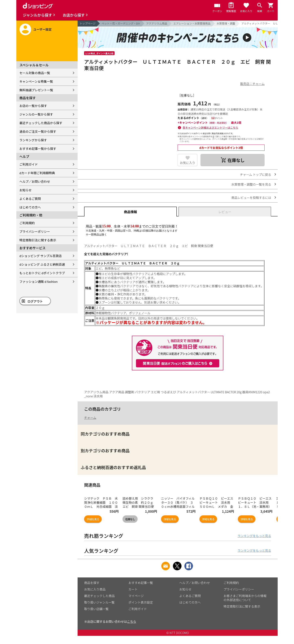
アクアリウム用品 (157, 23)
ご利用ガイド (29, 164)
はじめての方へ (30, 207)
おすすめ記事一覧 (141, 583)
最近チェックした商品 (99, 596)
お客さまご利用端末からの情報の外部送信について (245, 598)
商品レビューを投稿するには (251, 198)
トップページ (88, 23)
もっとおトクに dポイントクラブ (42, 273)
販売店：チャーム (252, 84)
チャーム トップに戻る (256, 174)
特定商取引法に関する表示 (38, 240)
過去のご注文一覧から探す (38, 131)
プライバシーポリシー (35, 231)
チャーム (90, 417)
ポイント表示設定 (141, 602)
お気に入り (188, 163)
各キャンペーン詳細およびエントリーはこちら (210, 128)
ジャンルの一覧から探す (36, 114)
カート (133, 589)
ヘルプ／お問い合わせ (35, 181)
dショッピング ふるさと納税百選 (42, 264)
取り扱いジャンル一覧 (99, 602)
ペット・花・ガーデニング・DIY (121, 23)
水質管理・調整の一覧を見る (251, 184)
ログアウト (35, 301)
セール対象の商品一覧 (35, 73)
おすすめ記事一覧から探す (38, 149)
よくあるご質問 (30, 199)
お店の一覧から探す (33, 106)
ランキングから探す (33, 140)
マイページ (136, 596)
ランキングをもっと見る (254, 536)
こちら (132, 621)
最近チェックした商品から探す (41, 123)
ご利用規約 (27, 223)
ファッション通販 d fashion (38, 281)
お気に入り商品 (95, 589)
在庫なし (130, 519)
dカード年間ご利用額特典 (37, 173)
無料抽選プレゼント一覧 (36, 90)
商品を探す (92, 583)
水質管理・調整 (226, 23)
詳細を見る (93, 519)
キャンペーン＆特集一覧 (36, 81)
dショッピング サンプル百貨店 (41, 256)
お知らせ (26, 190)
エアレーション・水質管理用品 (192, 23)
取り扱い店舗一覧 (96, 609)
